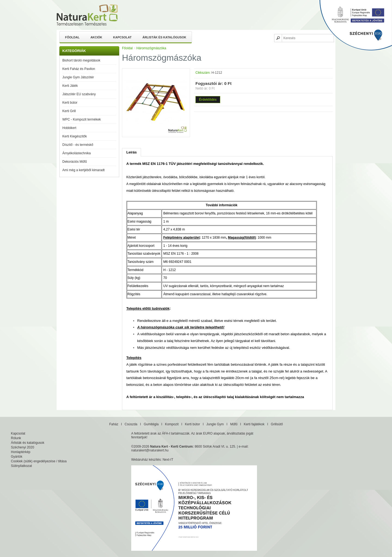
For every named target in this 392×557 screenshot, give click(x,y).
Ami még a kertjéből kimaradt (83, 170)
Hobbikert (69, 128)
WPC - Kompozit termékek (82, 119)
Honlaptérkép (21, 452)
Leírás (131, 152)
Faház (114, 424)
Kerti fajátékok (254, 424)
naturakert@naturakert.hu (150, 450)
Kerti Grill (69, 111)
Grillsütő (277, 424)
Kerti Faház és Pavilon (79, 69)
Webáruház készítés (146, 460)
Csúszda (131, 424)
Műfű (234, 424)
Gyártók (17, 457)
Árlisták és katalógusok (164, 37)
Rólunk (16, 438)
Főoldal (72, 37)
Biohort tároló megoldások (81, 60)
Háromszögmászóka (151, 48)
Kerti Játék (70, 86)
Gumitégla (151, 424)
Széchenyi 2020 (22, 447)
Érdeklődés (208, 100)
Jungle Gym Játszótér (78, 77)
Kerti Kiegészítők (75, 136)
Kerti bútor (70, 103)
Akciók (96, 37)
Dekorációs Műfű (75, 162)
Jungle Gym (215, 424)
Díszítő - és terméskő (78, 145)
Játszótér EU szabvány (79, 94)
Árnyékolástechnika (76, 153)
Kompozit (172, 424)
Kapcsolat (122, 37)
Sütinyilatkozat (21, 466)
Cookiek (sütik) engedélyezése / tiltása (39, 461)
